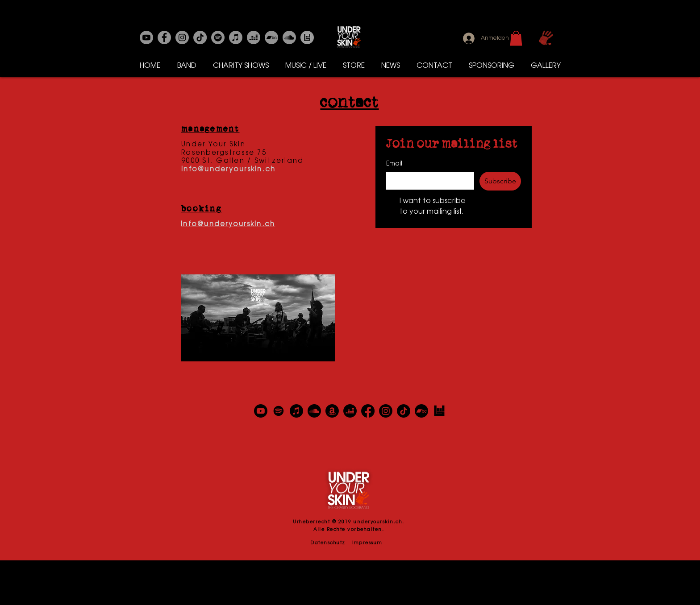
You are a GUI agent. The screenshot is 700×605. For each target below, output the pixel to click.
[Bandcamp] (271, 37)
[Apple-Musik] (236, 37)
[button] (516, 38)
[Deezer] (254, 37)
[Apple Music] (296, 411)
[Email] (427, 181)
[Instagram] (182, 37)
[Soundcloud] (289, 37)
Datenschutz (329, 543)
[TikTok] (404, 411)
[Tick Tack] (200, 37)
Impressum (366, 543)
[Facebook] (164, 37)
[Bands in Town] (307, 37)
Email (394, 164)
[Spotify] (218, 37)
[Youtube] (146, 37)
